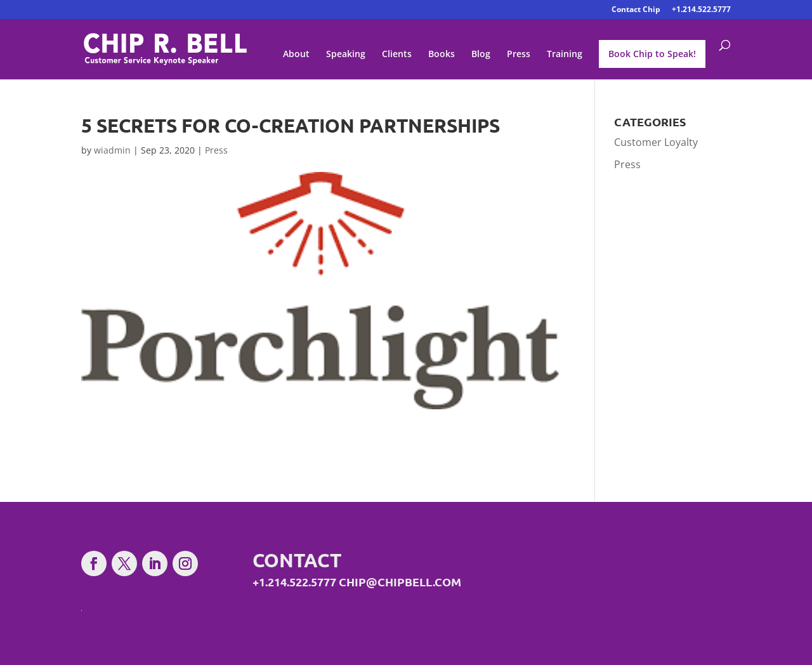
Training (565, 55)
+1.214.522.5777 (701, 10)
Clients (397, 55)
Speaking (346, 55)
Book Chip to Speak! (652, 54)
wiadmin (112, 150)
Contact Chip (636, 10)
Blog (481, 55)
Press (519, 55)
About (296, 55)
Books (442, 55)
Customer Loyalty (656, 142)
